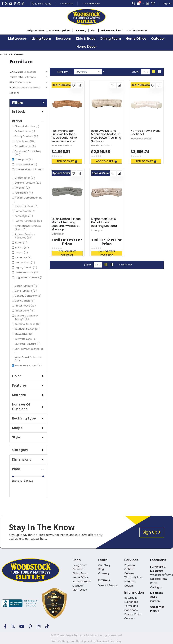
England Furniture (28, 183)
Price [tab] (28, 469)
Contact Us (67, 4)
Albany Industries (27, 126)
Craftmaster (25, 178)
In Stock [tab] (28, 112)
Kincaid (22, 253)
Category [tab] (28, 450)
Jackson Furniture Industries (26, 236)
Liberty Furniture (28, 272)
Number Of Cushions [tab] (28, 407)
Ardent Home (25, 131)
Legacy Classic (26, 267)
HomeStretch (26, 211)
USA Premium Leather (29, 350)
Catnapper (24, 159)
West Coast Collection (28, 359)
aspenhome (25, 141)
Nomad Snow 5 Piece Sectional (146, 132)
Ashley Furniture (27, 136)
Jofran (21, 243)
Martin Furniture (27, 286)
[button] (73, 85)
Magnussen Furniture (29, 279)
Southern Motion (27, 329)
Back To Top (126, 265)
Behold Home (26, 146)
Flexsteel (23, 188)
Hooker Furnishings (29, 221)
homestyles (24, 216)
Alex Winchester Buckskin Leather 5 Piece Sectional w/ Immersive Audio (64, 136)
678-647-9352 (41, 4)
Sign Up (152, 532)
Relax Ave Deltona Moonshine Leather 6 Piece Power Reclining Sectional (106, 136)
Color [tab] (28, 376)
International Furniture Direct (28, 228)
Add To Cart (67, 161)
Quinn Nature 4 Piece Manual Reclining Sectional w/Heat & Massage (66, 224)
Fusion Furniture (27, 206)
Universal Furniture (28, 344)
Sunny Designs (26, 339)
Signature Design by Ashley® (27, 317)
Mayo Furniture (26, 291)
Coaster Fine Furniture (29, 171)
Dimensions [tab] (28, 459)
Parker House (26, 306)
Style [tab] (28, 437)
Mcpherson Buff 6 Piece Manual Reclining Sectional (104, 222)
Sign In (167, 3)
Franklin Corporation (29, 199)
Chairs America (26, 164)
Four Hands (24, 193)
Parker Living (25, 311)
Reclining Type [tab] (28, 418)
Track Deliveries (91, 4)
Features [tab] (28, 385)
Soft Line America (28, 324)
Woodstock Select (29, 365)
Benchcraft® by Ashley (28, 153)
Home (3, 54)
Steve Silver (24, 334)
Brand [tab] (28, 121)
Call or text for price (67, 253)
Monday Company (28, 296)
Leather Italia (25, 262)
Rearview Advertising (109, 641)
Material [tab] (28, 395)
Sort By (62, 72)
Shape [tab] (28, 428)
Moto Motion (25, 301)
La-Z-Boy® (24, 257)
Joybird (22, 248)
